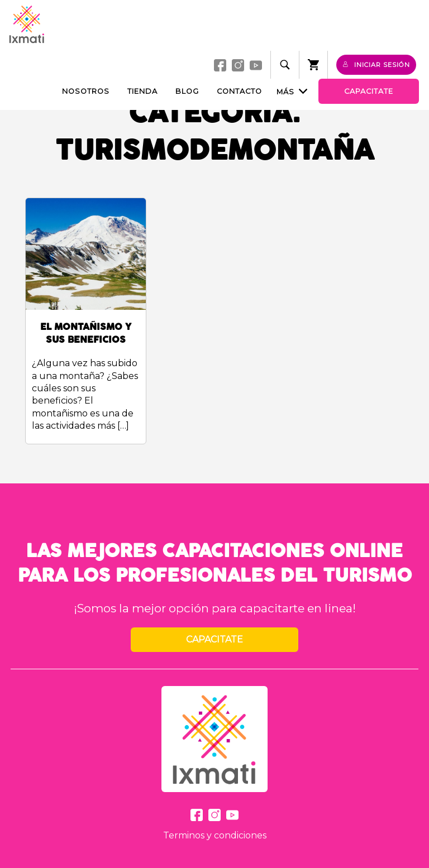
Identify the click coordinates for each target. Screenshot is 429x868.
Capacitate (369, 91)
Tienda (142, 91)
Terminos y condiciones (215, 835)
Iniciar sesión (376, 65)
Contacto (239, 91)
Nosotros (86, 91)
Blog (187, 91)
